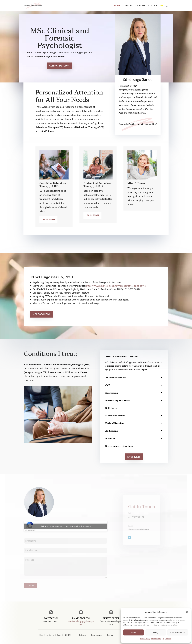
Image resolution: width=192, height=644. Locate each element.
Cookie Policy (145, 639)
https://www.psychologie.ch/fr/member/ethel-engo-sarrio (116, 286)
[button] (187, 612)
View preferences (178, 633)
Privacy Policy (156, 639)
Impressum (167, 639)
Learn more (48, 219)
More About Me (42, 314)
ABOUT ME (140, 6)
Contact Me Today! (60, 66)
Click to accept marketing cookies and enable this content (66, 526)
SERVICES (128, 6)
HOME (117, 6)
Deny (156, 633)
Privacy (83, 635)
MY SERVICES (134, 457)
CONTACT (153, 6)
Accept (134, 633)
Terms (110, 635)
